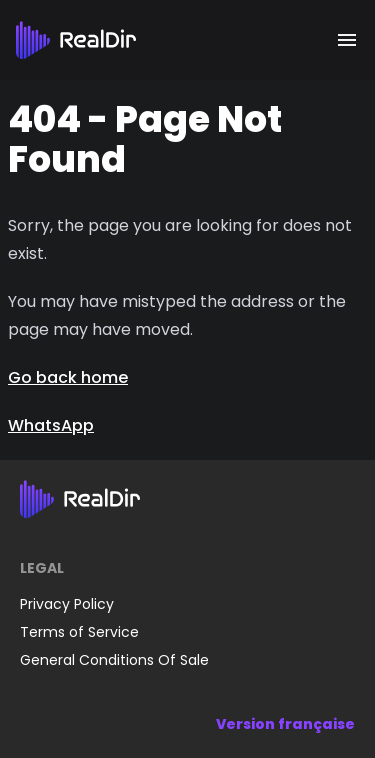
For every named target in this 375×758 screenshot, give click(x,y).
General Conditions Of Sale (114, 660)
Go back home (68, 377)
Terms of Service (79, 632)
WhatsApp (51, 425)
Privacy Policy (67, 604)
